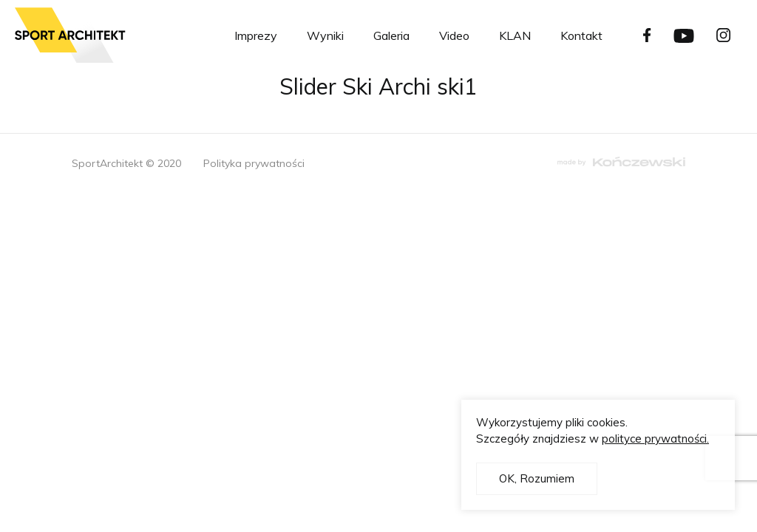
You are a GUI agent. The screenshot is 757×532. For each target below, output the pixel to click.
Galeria (391, 35)
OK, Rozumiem (537, 478)
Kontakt (581, 35)
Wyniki (325, 35)
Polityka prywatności (254, 163)
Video (454, 35)
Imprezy (256, 35)
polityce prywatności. (655, 439)
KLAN (515, 35)
